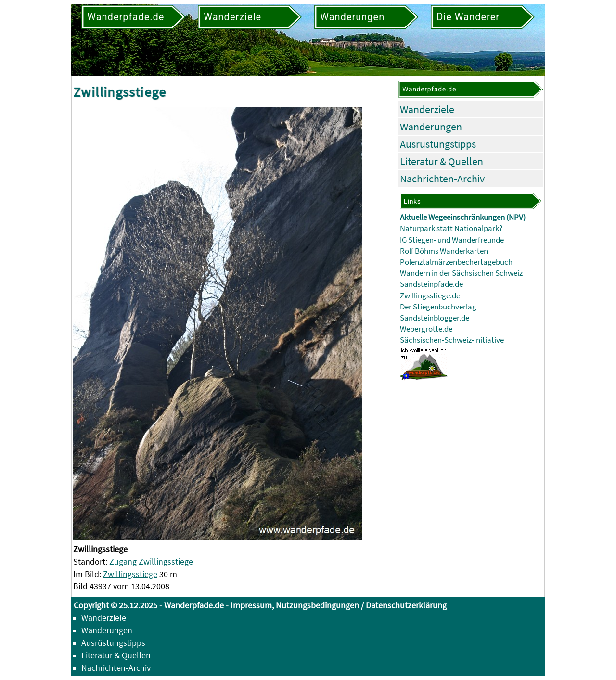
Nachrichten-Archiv (442, 179)
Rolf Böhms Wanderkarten (444, 251)
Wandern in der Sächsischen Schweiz (461, 273)
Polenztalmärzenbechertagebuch (456, 262)
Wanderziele (427, 109)
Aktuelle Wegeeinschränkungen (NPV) (463, 217)
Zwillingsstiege (130, 574)
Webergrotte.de (426, 329)
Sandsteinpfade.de (431, 284)
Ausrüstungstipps (438, 144)
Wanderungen (431, 127)
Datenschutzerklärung (406, 605)
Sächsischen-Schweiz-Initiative (452, 340)
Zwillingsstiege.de (430, 296)
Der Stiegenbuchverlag (438, 307)
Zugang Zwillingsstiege (151, 561)
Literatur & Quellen (442, 161)
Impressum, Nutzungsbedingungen (295, 605)
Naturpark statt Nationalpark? (451, 228)
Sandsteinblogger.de (435, 318)
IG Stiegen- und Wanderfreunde (452, 240)
